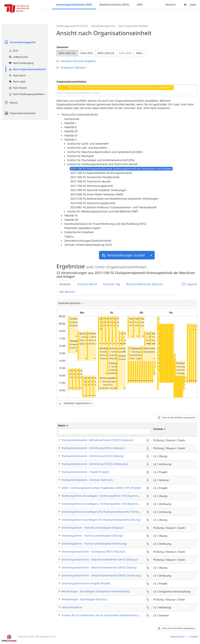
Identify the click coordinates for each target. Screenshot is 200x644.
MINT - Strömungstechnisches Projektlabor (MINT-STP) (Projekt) (101, 488)
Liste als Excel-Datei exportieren (177, 417)
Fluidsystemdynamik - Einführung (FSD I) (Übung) (93, 456)
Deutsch (170, 5)
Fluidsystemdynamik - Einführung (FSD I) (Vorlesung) (95, 464)
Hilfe (140, 5)
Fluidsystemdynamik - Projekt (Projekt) (85, 472)
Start (13, 51)
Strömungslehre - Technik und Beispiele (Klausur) (93, 528)
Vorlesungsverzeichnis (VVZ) (74, 5)
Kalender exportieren (76, 403)
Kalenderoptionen (70, 303)
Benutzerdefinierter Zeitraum (145, 284)
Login (190, 5)
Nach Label (17, 81)
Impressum (177, 637)
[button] (76, 336)
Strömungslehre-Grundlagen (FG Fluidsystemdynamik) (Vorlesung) (103, 512)
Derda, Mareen (96, 344)
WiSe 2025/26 (106, 53)
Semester (62, 47)
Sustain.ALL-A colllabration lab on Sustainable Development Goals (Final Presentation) (115, 615)
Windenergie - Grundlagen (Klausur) (84, 599)
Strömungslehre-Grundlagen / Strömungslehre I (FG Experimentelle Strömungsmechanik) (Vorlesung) (125, 504)
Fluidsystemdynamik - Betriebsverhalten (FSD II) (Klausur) (98, 440)
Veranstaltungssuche (20, 42)
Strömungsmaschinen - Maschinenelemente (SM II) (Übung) (99, 567)
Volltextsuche (18, 57)
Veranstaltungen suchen (124, 255)
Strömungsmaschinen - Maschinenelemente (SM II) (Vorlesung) (101, 575)
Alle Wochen (67, 292)
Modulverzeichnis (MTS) (114, 5)
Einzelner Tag (112, 284)
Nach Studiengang (21, 63)
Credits (194, 637)
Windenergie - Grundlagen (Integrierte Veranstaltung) (96, 591)
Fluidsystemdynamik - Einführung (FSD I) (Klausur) (93, 448)
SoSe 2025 (87, 53)
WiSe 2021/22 (67, 53)
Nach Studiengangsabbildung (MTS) (28, 94)
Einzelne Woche (87, 284)
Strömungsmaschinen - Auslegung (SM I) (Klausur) (93, 552)
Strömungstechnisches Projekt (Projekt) (86, 583)
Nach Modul (17, 88)
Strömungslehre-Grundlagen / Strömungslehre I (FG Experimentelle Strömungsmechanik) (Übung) (123, 496)
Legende (190, 284)
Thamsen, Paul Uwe (109, 388)
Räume (11, 103)
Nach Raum (17, 75)
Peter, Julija (135, 358)
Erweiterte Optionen (71, 67)
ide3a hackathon (152, 348)
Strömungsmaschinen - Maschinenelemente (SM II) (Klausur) (100, 559)
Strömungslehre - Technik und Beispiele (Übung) (92, 536)
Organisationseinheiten (20, 113)
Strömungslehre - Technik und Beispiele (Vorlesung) (94, 544)
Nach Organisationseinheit (27, 69)
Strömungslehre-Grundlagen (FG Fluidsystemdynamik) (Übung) (101, 520)
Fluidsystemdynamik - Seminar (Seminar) (87, 480)
